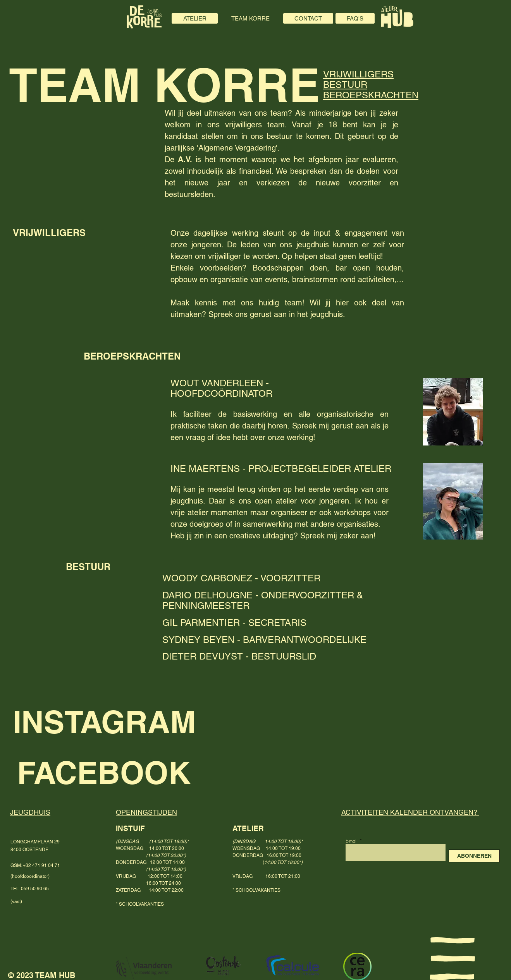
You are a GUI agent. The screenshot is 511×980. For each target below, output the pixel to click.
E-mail (352, 841)
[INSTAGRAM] (130, 722)
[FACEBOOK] (152, 772)
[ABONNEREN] (474, 856)
